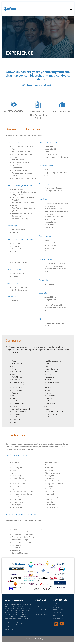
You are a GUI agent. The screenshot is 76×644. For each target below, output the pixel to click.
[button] (71, 9)
